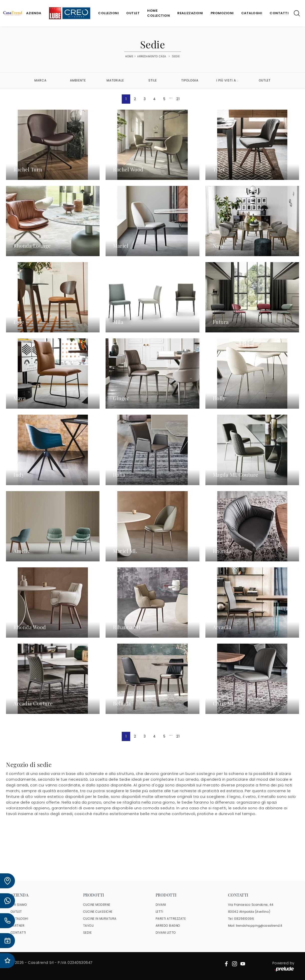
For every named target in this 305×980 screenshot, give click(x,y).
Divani (161, 905)
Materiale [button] (115, 80)
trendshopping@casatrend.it (259, 926)
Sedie (176, 56)
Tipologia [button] (190, 80)
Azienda (34, 13)
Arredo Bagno (168, 926)
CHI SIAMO (19, 905)
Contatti (279, 13)
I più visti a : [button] (227, 80)
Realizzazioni (190, 13)
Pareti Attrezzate (171, 919)
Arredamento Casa (152, 56)
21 (178, 99)
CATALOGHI (20, 919)
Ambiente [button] (78, 80)
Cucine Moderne (97, 905)
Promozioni (222, 13)
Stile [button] (153, 80)
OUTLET (16, 912)
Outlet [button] (265, 80)
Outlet (133, 13)
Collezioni (108, 13)
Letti (159, 912)
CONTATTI (18, 933)
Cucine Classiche (98, 912)
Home (129, 57)
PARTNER (18, 926)
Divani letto (166, 933)
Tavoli (89, 926)
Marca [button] (40, 80)
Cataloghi (252, 13)
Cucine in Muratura (100, 919)
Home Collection (158, 13)
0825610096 (244, 919)
